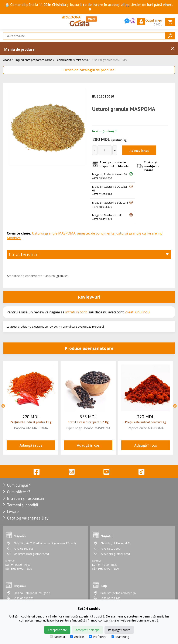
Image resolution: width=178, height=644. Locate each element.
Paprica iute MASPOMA (31, 428)
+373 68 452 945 (102, 219)
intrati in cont (76, 312)
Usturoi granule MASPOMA (109, 60)
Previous (3, 406)
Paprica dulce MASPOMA (146, 428)
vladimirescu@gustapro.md (31, 554)
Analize (77, 637)
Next (175, 406)
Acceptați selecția (87, 630)
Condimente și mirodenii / (73, 60)
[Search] (89, 36)
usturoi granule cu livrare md (139, 233)
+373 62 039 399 (102, 194)
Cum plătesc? (19, 492)
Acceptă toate (57, 630)
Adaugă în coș (139, 151)
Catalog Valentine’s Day (28, 518)
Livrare (13, 511)
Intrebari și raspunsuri (25, 498)
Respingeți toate (119, 630)
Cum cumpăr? (18, 485)
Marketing (120, 637)
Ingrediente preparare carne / (35, 60)
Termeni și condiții (22, 505)
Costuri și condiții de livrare (151, 166)
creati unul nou (137, 312)
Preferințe (98, 637)
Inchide (173, 48)
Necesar (58, 637)
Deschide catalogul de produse (89, 70)
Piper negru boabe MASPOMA (88, 428)
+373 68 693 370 (102, 207)
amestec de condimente (96, 233)
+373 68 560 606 (102, 178)
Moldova (14, 238)
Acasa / (8, 60)
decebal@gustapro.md (115, 554)
